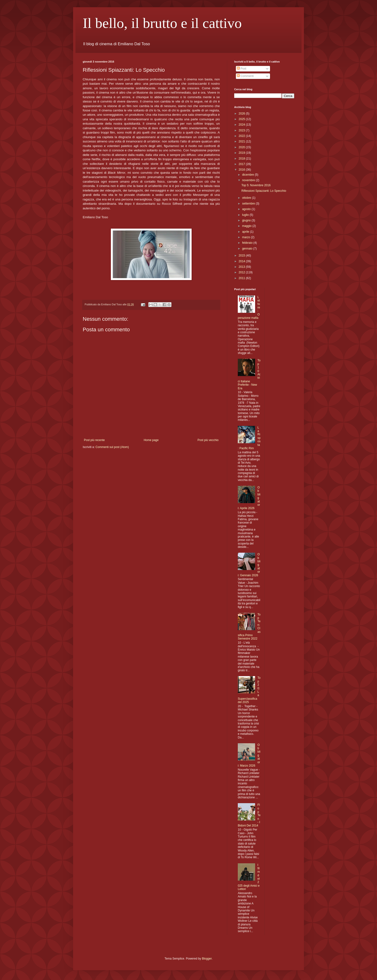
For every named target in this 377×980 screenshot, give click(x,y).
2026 (242, 114)
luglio (246, 215)
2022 (242, 136)
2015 (242, 256)
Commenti (245, 76)
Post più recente (94, 440)
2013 (242, 267)
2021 (242, 141)
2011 (242, 278)
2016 (242, 170)
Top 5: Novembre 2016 (256, 185)
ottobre (247, 198)
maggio (247, 226)
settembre (249, 204)
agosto (247, 209)
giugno (247, 220)
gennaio (248, 249)
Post (242, 69)
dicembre (248, 175)
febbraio (248, 243)
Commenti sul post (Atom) (112, 447)
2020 (242, 147)
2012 (242, 272)
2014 (242, 261)
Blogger (207, 959)
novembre (249, 180)
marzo (247, 237)
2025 (242, 119)
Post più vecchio (208, 440)
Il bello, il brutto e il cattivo (162, 23)
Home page (151, 440)
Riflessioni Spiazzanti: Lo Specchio (264, 191)
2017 (242, 164)
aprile (246, 232)
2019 (242, 153)
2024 (242, 125)
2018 (242, 159)
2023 (242, 130)
